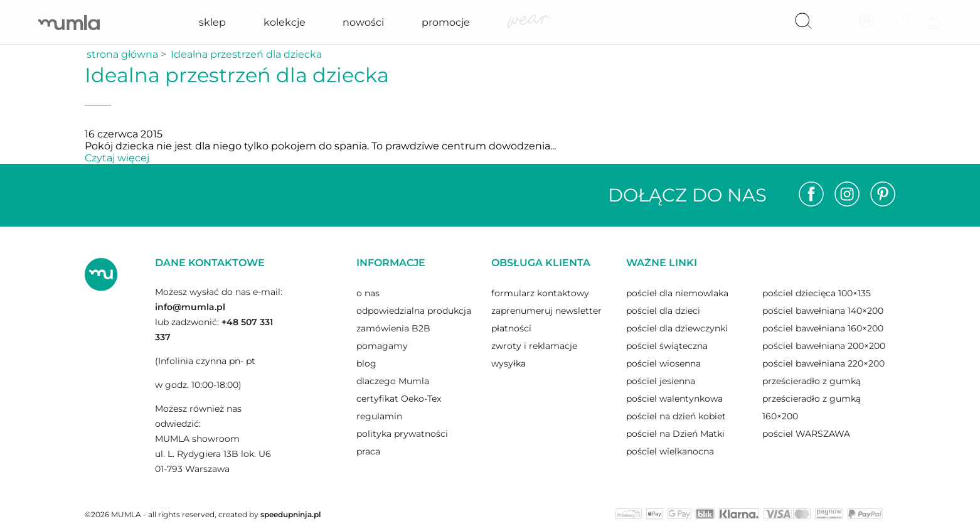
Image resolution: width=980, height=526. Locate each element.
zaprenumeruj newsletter (546, 311)
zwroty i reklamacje (534, 346)
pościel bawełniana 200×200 (824, 346)
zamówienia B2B (393, 328)
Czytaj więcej (117, 158)
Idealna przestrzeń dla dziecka (246, 54)
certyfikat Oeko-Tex (399, 399)
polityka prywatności (402, 434)
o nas (368, 293)
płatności (511, 328)
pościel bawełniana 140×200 (823, 311)
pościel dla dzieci (663, 311)
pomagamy (382, 346)
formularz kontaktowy (540, 293)
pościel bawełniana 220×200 (823, 363)
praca (368, 451)
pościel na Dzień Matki (675, 434)
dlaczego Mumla (393, 381)
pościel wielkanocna (670, 451)
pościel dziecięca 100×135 (817, 293)
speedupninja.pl (290, 514)
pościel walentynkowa (674, 399)
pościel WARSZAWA (806, 434)
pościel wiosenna (663, 363)
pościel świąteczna (667, 346)
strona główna (122, 54)
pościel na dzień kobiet (676, 416)
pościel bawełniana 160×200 (823, 328)
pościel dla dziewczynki (677, 328)
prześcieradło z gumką (812, 381)
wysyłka (509, 363)
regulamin (379, 416)
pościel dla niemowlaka (677, 293)
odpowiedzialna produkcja (414, 311)
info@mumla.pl (190, 307)
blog (366, 363)
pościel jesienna (661, 381)
